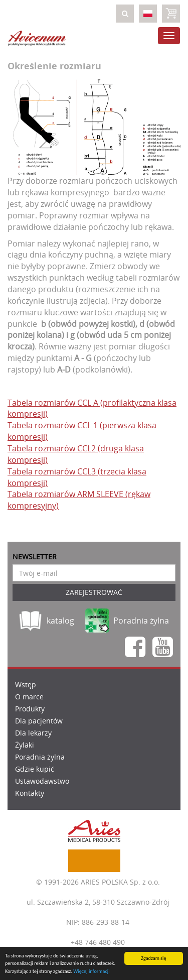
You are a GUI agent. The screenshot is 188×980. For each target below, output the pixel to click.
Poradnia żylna (40, 757)
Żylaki (25, 745)
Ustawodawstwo (42, 781)
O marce (29, 697)
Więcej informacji (91, 971)
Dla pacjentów (39, 721)
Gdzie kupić (35, 769)
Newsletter (35, 557)
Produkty (30, 709)
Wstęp (26, 685)
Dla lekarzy (33, 733)
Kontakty (30, 793)
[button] (125, 14)
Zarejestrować (94, 592)
